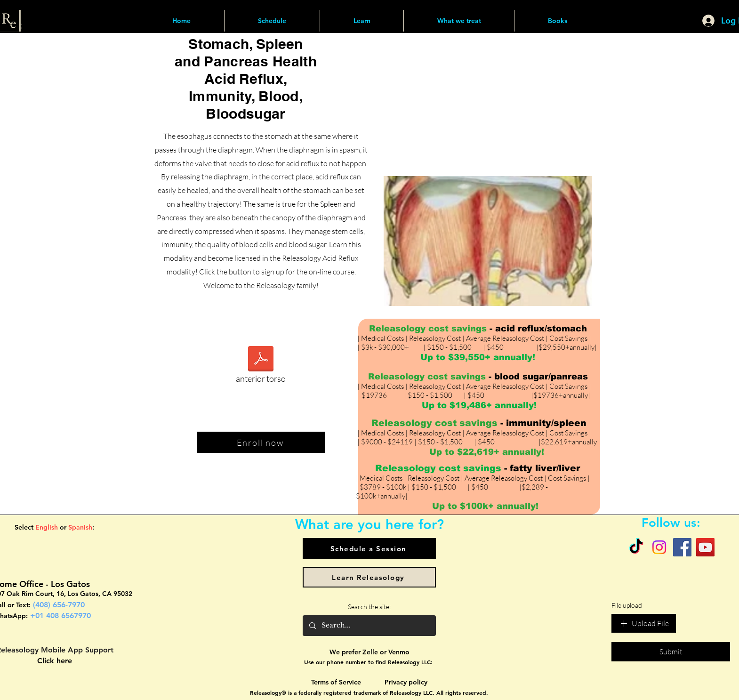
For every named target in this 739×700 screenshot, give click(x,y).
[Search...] (369, 626)
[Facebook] (682, 547)
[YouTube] (705, 547)
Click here (55, 661)
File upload (627, 605)
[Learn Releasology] (369, 577)
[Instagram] (659, 547)
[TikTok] (636, 547)
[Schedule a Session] (369, 548)
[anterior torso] (261, 367)
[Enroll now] (261, 442)
